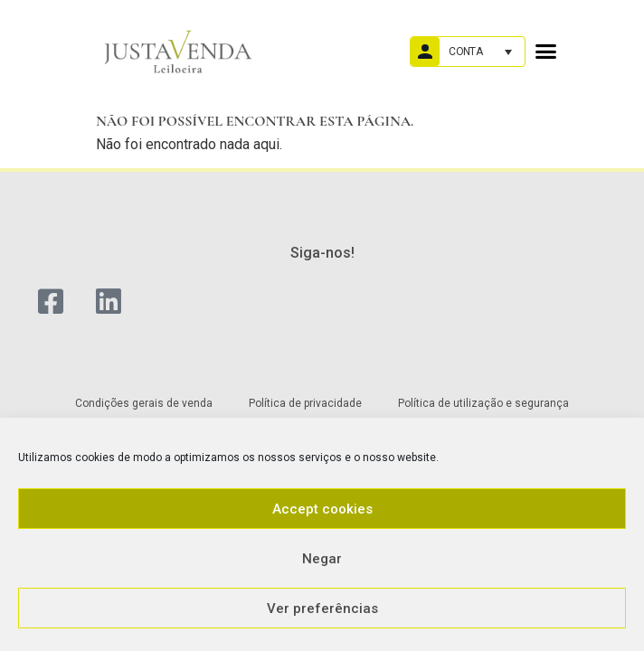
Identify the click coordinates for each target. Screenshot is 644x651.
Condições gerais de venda (144, 403)
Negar (322, 559)
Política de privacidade (305, 403)
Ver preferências (322, 609)
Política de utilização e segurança (483, 403)
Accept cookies (322, 509)
